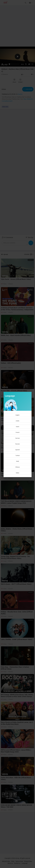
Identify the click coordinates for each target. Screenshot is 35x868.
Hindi (17, 461)
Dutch (18, 427)
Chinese (18, 467)
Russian (18, 444)
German (18, 438)
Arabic (18, 421)
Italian (17, 473)
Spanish (18, 450)
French (18, 432)
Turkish (18, 455)
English (17, 415)
